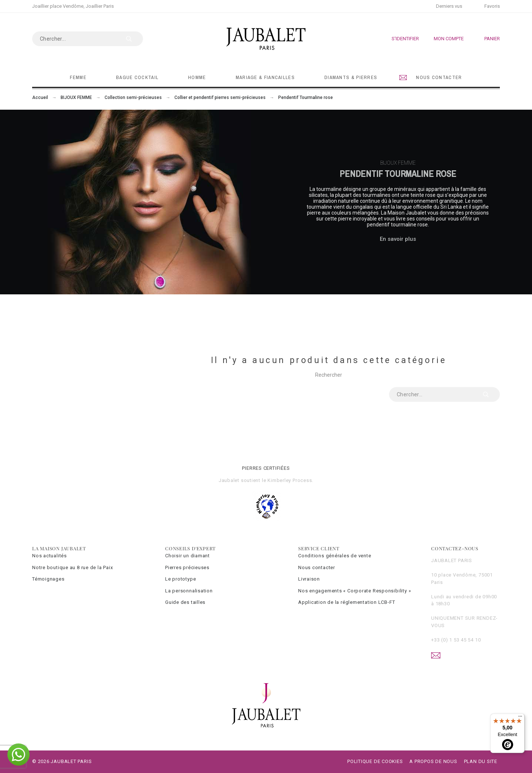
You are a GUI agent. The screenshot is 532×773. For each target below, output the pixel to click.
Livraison (309, 579)
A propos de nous (433, 761)
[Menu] (520, 718)
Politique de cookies (375, 761)
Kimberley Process (290, 480)
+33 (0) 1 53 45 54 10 (456, 640)
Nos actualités (50, 556)
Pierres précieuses (187, 567)
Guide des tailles (185, 602)
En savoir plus (398, 239)
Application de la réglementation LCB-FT (347, 602)
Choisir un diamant (187, 556)
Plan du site (481, 761)
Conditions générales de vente (335, 556)
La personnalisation (189, 591)
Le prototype (180, 579)
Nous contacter (317, 567)
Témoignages (48, 579)
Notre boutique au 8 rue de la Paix (73, 567)
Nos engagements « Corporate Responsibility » (354, 591)
